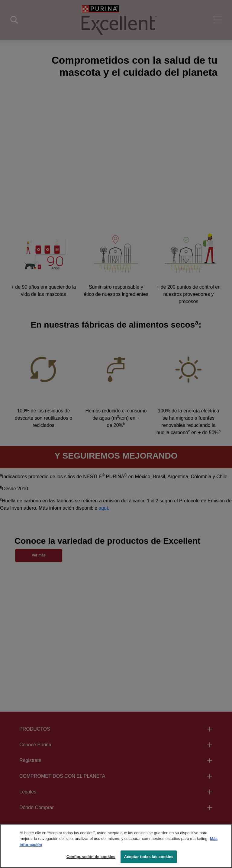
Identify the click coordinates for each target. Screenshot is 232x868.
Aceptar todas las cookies (149, 857)
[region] (116, 846)
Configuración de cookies (91, 857)
